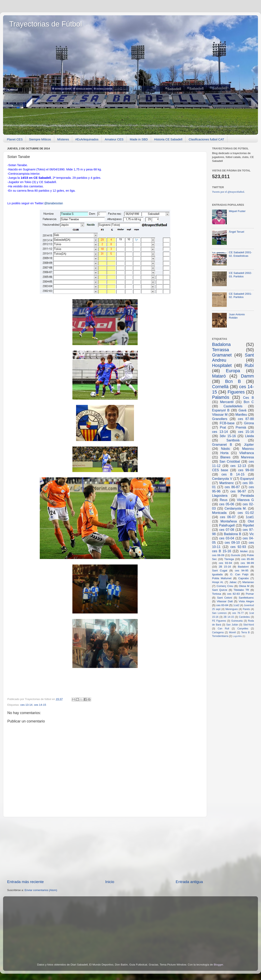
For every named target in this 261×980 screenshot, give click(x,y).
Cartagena (218, 632)
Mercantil (227, 402)
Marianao (248, 582)
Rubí (249, 365)
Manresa (247, 457)
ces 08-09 (218, 555)
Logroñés (237, 636)
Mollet (244, 551)
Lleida (249, 436)
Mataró (219, 376)
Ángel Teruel (236, 232)
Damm (247, 376)
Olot (251, 521)
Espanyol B (221, 410)
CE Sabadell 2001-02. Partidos (240, 295)
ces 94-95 (242, 571)
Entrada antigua (189, 882)
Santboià (233, 440)
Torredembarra (220, 636)
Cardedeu (244, 617)
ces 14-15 (40, 705)
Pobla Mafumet (222, 578)
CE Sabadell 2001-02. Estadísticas (240, 254)
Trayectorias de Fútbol (46, 24)
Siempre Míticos (40, 139)
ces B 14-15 (233, 474)
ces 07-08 (227, 530)
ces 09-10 (232, 542)
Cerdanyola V (222, 479)
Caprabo (243, 578)
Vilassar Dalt (225, 601)
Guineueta (237, 621)
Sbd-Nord (249, 625)
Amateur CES (114, 139)
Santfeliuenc (246, 598)
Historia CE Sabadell (168, 139)
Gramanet (222, 355)
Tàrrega (229, 559)
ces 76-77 (238, 613)
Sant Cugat (220, 571)
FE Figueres (219, 621)
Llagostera (220, 496)
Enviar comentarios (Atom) (41, 890)
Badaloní (243, 567)
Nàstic (226, 449)
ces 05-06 (227, 504)
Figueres (236, 392)
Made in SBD (139, 139)
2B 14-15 (229, 617)
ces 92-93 (238, 547)
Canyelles (243, 629)
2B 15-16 (225, 567)
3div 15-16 (228, 436)
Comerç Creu (225, 586)
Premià (241, 427)
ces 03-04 (227, 538)
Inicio (110, 882)
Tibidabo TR (241, 590)
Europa (233, 371)
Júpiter (249, 444)
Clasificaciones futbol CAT (206, 139)
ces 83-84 (222, 605)
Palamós (221, 397)
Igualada (217, 574)
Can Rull (223, 629)
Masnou (248, 449)
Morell (232, 632)
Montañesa (229, 521)
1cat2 (236, 605)
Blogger (218, 965)
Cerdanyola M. (236, 508)
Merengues (232, 609)
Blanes (225, 457)
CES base (220, 470)
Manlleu (241, 414)
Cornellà (220, 387)
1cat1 (250, 517)
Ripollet (248, 525)
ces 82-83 (233, 594)
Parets (246, 609)
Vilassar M (220, 414)
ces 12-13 (238, 466)
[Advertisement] (105, 848)
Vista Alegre (246, 601)
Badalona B (233, 534)
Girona (249, 423)
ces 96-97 (238, 491)
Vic (252, 534)
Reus (224, 500)
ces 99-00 (246, 470)
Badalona (221, 344)
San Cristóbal (230, 461)
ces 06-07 (228, 517)
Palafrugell (227, 525)
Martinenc (227, 483)
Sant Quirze (220, 590)
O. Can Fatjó (239, 574)
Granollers (220, 419)
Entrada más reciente (25, 882)
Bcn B (233, 381)
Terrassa (221, 350)
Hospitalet (222, 365)
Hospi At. (218, 582)
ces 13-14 (26, 705)
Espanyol (247, 479)
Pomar (250, 594)
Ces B (248, 398)
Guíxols (236, 555)
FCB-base (227, 423)
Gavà (243, 410)
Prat (223, 427)
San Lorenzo (219, 613)
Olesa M (244, 586)
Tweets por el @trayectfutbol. (228, 192)
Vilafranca (247, 453)
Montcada (219, 513)
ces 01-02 (246, 513)
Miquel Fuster (237, 211)
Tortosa (217, 594)
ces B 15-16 (222, 551)
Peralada (247, 496)
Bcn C (249, 402)
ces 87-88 (246, 419)
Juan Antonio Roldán (237, 316)
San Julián (232, 625)
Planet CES (15, 139)
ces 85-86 (248, 559)
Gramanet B (222, 444)
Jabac (233, 582)
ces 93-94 (225, 563)
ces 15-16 (246, 432)
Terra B (246, 632)
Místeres (63, 139)
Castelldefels (233, 406)
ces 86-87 (232, 487)
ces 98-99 (247, 563)
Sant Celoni (225, 598)
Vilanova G (245, 500)
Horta (225, 453)
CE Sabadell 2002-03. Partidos (240, 275)
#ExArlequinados (87, 139)
